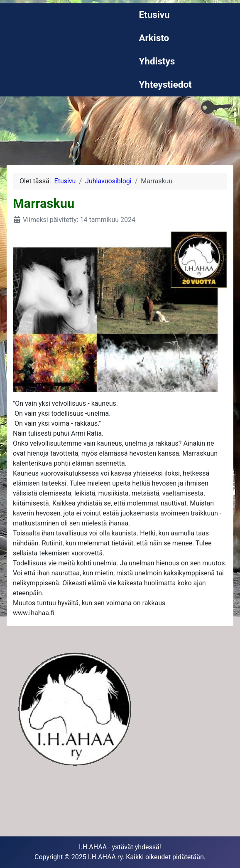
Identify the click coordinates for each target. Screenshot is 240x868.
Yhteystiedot (165, 84)
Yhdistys (157, 61)
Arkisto (154, 38)
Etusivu (154, 15)
